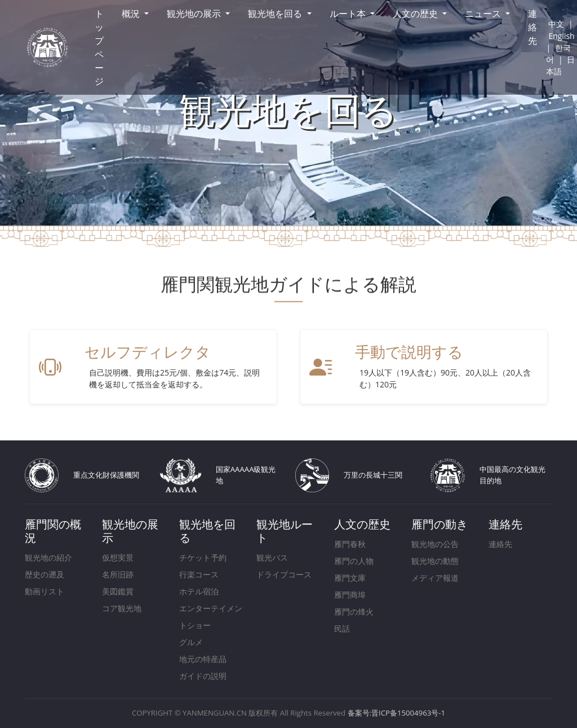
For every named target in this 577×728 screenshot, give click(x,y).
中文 (556, 24)
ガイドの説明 (203, 676)
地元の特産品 (203, 659)
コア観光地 (122, 608)
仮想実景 (118, 557)
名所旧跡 (118, 574)
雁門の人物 (354, 561)
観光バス (272, 557)
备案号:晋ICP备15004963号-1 (397, 713)
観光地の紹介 (48, 557)
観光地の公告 (435, 544)
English (561, 36)
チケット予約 (203, 557)
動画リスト (45, 591)
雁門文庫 (350, 578)
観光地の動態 (435, 561)
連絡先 (532, 27)
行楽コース (199, 574)
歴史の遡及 (45, 574)
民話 (342, 628)
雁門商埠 (350, 595)
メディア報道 (435, 578)
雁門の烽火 (354, 612)
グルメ (191, 642)
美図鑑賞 (118, 591)
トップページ (99, 47)
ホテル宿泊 (199, 591)
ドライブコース (284, 574)
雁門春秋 (350, 544)
